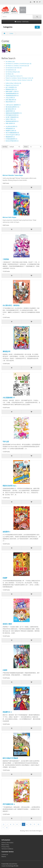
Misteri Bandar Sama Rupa (13, 175)
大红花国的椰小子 (9, 398)
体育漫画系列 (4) (10, 129)
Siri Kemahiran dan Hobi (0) (13, 68)
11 (34, 824)
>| (7, 828)
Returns (4, 857)
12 (38, 824)
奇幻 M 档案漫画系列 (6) (12, 133)
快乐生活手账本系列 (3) (12, 141)
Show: (26, 147)
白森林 (5, 670)
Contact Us (5, 854)
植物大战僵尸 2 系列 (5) (12, 91)
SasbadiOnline (13, 864)
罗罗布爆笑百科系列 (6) (12, 115)
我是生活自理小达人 (10, 486)
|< (4, 824)
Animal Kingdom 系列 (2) (13, 135)
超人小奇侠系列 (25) (11, 87)
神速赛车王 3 (7, 712)
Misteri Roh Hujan (9, 217)
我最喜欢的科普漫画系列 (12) (14, 113)
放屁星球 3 (6, 532)
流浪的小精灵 (7, 624)
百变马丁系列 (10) (11, 119)
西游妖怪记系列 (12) (11, 89)
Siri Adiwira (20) (10, 62)
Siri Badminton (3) (11, 70)
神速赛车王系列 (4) (11, 131)
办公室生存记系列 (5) (11, 126)
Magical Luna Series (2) (12, 85)
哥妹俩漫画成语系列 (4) (12, 96)
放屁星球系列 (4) (10, 111)
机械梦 (5, 578)
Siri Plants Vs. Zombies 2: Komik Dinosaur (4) (18, 64)
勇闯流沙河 (6, 351)
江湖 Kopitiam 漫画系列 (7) (13, 105)
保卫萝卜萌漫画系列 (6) (12, 117)
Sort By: (5, 147)
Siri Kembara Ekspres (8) (13, 72)
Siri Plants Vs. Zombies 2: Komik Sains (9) (17, 66)
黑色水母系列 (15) (11, 102)
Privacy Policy (5, 847)
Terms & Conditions (7, 849)
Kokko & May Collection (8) (13, 83)
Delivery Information (7, 843)
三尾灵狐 (6, 259)
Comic (11, 33)
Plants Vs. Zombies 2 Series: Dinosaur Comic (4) (19, 78)
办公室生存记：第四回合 (11, 305)
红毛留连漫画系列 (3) (11, 139)
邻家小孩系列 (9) (10, 123)
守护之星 (6, 442)
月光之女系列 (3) (10, 98)
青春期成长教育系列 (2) (12, 121)
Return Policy (5, 845)
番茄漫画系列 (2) (10, 137)
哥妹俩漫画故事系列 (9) (12, 93)
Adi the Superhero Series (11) (14, 76)
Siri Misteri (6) (9, 74)
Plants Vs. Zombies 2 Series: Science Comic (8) (19, 80)
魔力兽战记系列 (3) (11, 109)
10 (30, 824)
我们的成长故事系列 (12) (12, 107)
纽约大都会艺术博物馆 (10, 758)
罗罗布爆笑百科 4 (9, 804)
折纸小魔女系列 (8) (11, 100)
